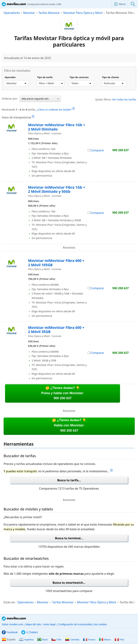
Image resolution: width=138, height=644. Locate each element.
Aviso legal (50, 624)
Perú (119, 640)
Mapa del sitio (33, 624)
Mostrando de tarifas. (38, 109)
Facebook (10, 632)
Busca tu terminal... (69, 538)
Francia (89, 640)
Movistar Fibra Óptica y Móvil (83, 13)
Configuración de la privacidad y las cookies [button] (82, 624)
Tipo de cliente (110, 77)
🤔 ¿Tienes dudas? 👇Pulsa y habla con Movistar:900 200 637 (63, 393)
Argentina (26, 640)
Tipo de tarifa (45, 77)
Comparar (96, 150)
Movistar (29, 13)
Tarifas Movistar (49, 13)
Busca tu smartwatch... (69, 583)
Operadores (12, 13)
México (105, 640)
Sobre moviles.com (12, 624)
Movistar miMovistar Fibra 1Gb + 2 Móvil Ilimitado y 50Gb (57, 189)
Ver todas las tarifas (124, 99)
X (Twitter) (30, 632)
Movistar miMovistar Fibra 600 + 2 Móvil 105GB (56, 263)
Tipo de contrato (79, 77)
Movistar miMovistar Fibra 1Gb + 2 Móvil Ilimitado (57, 127)
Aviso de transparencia (18, 117)
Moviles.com (14, 619)
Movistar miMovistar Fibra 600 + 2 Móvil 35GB (56, 330)
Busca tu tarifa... (69, 480)
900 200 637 (120, 150)
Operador (10, 77)
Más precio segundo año (40, 99)
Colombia (72, 640)
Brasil (42, 640)
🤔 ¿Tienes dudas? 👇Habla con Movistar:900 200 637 (69, 425)
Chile (56, 640)
